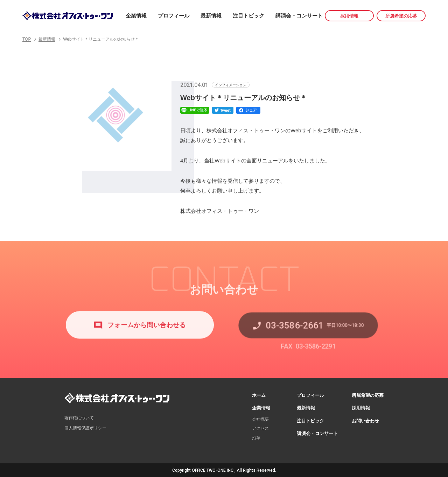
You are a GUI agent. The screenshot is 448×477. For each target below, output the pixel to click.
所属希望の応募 (401, 16)
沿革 (256, 437)
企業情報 (136, 16)
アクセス (260, 428)
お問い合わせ (365, 420)
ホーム (259, 395)
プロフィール (174, 16)
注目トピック (248, 16)
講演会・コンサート (299, 16)
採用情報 (349, 16)
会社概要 (260, 419)
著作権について (79, 417)
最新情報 (211, 16)
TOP (27, 39)
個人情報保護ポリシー (85, 427)
